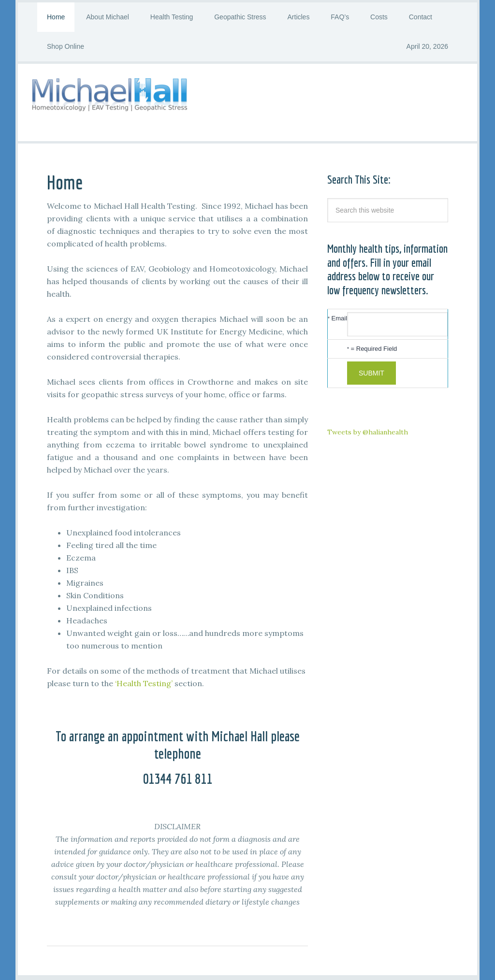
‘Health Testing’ (144, 683)
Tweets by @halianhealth (368, 432)
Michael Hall (247, 102)
